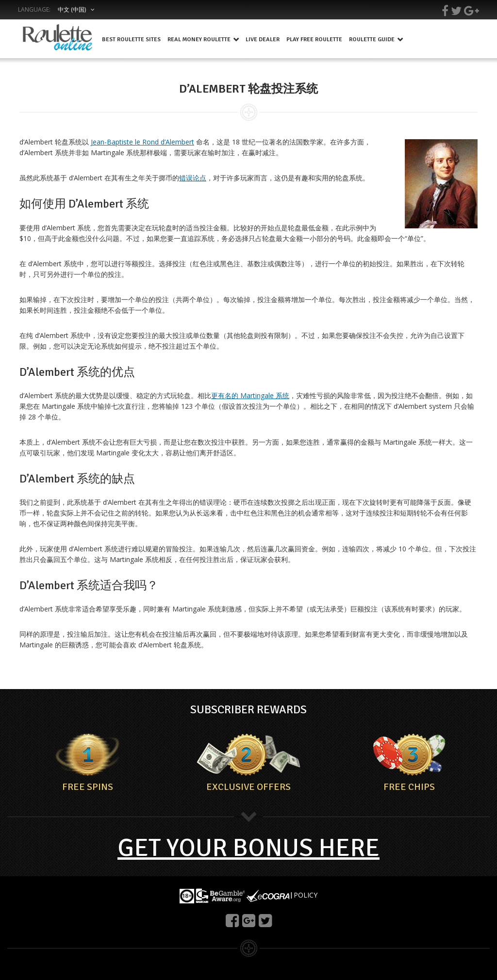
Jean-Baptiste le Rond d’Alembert (142, 142)
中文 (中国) (72, 9)
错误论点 (193, 178)
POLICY (306, 895)
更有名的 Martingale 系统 (250, 395)
